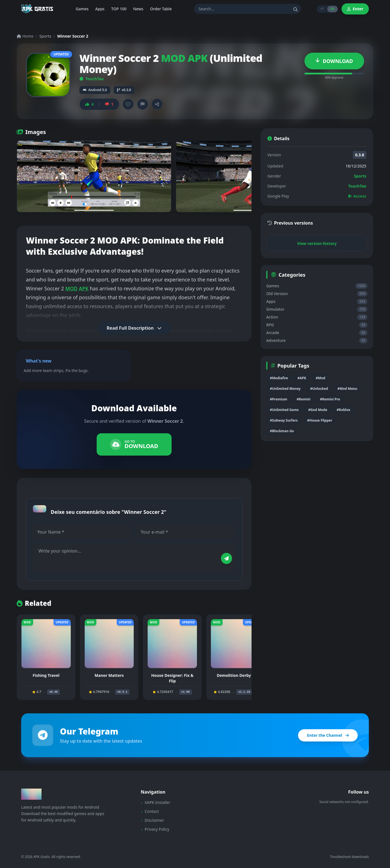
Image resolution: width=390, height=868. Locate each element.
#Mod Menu (347, 389)
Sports (45, 36)
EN (333, 9)
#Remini (304, 399)
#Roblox (343, 410)
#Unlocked (319, 389)
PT (322, 9)
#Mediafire (279, 378)
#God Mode (318, 410)
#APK (302, 378)
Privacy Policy (155, 829)
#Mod (320, 378)
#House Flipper (320, 420)
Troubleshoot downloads (349, 857)
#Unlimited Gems (284, 410)
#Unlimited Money (285, 389)
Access (357, 196)
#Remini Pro (330, 399)
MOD (71, 288)
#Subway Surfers (284, 420)
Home (25, 36)
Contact (150, 811)
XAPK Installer (155, 802)
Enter (355, 9)
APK (84, 288)
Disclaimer (152, 820)
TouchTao (92, 79)
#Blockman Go (282, 431)
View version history (317, 243)
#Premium (279, 399)
